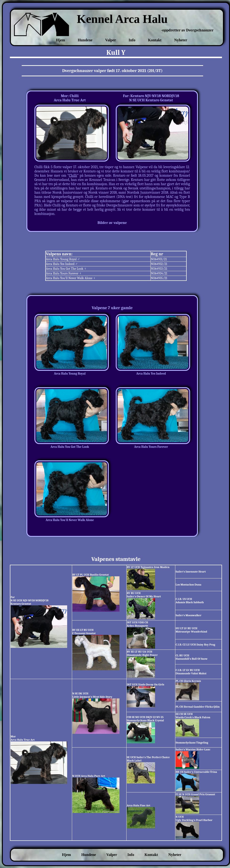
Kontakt (155, 40)
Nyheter (181, 40)
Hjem (61, 40)
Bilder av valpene (112, 223)
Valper (111, 40)
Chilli (73, 175)
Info (132, 40)
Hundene (85, 40)
